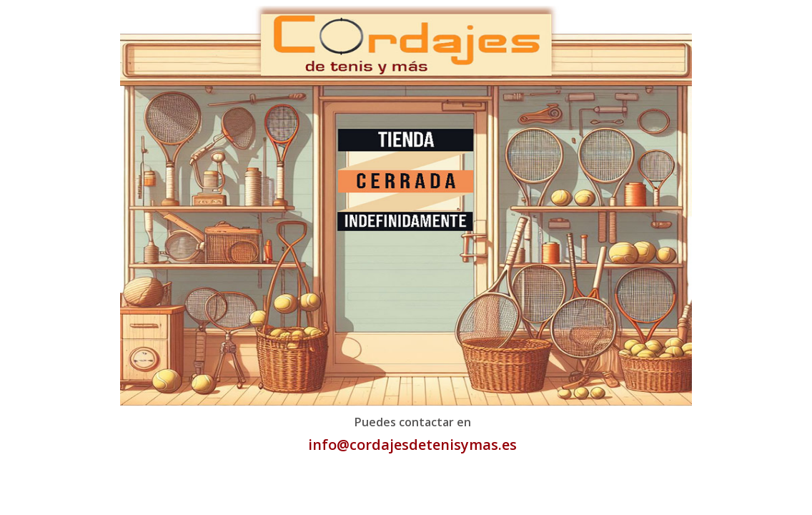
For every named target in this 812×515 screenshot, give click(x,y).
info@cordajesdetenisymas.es (412, 445)
